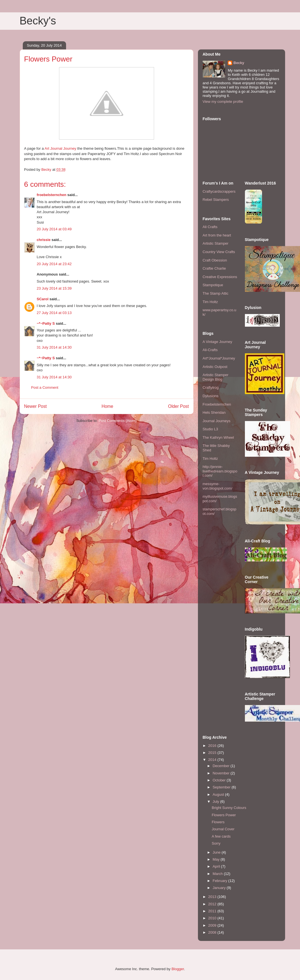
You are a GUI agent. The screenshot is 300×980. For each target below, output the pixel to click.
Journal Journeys (217, 421)
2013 (213, 897)
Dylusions (211, 396)
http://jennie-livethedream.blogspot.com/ (220, 471)
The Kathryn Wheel (218, 437)
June (217, 852)
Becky (239, 63)
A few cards (221, 836)
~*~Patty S (46, 323)
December (222, 766)
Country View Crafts (219, 252)
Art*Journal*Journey (219, 358)
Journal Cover (223, 829)
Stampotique (213, 285)
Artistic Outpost (215, 367)
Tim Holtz (210, 302)
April (217, 866)
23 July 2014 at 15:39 (54, 288)
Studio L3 (210, 429)
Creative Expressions (220, 277)
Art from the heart (217, 235)
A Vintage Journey (217, 342)
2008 (213, 932)
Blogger (178, 969)
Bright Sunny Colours (229, 808)
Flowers (218, 822)
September (222, 787)
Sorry (216, 843)
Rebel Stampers (216, 200)
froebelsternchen (52, 195)
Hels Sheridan (214, 412)
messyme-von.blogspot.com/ (218, 486)
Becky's (38, 21)
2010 (213, 918)
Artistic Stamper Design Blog (216, 377)
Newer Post (36, 406)
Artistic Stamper (216, 243)
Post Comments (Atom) (118, 421)
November (222, 773)
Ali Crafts (210, 227)
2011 (213, 911)
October (220, 780)
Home (107, 406)
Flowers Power (224, 815)
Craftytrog (211, 387)
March (218, 874)
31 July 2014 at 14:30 (54, 347)
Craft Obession (215, 260)
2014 (213, 760)
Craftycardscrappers (219, 191)
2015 (213, 753)
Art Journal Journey (60, 148)
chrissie (44, 240)
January (220, 888)
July (216, 801)
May (216, 859)
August (219, 794)
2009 (213, 925)
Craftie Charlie (214, 268)
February (220, 881)
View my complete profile (223, 102)
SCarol (43, 299)
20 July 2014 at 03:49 (54, 229)
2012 (213, 904)
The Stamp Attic (216, 293)
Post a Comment (45, 387)
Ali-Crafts (210, 350)
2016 (213, 746)
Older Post (179, 406)
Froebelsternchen (217, 404)
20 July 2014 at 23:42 (54, 264)
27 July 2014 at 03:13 (54, 313)
